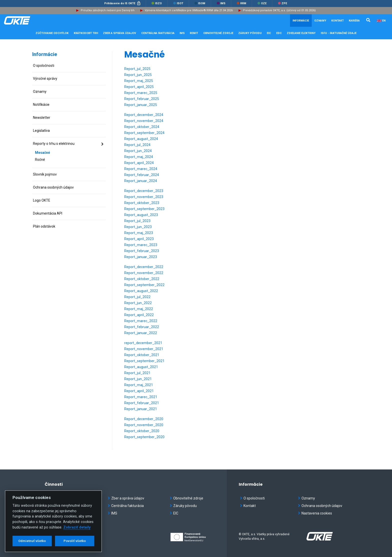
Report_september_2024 (144, 133)
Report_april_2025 (139, 87)
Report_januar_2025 (141, 105)
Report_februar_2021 (142, 403)
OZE (262, 3)
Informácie (45, 54)
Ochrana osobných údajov (320, 506)
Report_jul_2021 (137, 373)
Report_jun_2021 (138, 379)
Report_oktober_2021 (142, 355)
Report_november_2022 (144, 273)
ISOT (178, 3)
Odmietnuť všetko (32, 541)
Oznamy (320, 21)
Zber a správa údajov (126, 498)
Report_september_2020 (144, 437)
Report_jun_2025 (138, 75)
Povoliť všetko (75, 541)
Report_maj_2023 (139, 233)
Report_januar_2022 (141, 333)
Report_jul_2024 (137, 145)
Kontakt (337, 21)
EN (384, 21)
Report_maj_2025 (139, 81)
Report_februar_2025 (142, 99)
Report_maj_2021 (139, 385)
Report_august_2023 (141, 215)
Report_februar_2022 (142, 327)
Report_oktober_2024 (142, 127)
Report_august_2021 (141, 367)
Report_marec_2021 (141, 397)
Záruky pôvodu (183, 506)
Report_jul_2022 (137, 297)
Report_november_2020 (144, 425)
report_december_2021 (143, 343)
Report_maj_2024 (139, 157)
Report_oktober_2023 (142, 203)
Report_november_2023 (144, 197)
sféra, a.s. (258, 539)
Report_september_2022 (144, 285)
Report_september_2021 (144, 361)
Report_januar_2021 (141, 409)
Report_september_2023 (144, 209)
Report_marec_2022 (141, 321)
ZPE (282, 3)
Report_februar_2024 (142, 175)
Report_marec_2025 (141, 93)
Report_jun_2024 (138, 151)
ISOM (200, 3)
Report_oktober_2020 (142, 431)
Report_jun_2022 (138, 303)
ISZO (157, 3)
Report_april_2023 (139, 239)
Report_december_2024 (144, 115)
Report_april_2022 (139, 315)
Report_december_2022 (144, 267)
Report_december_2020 (144, 419)
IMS (221, 3)
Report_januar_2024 (141, 181)
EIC (269, 33)
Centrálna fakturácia (126, 506)
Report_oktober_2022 (142, 279)
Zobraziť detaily (77, 527)
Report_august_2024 (141, 139)
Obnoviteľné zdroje (186, 498)
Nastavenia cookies (315, 513)
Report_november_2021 (144, 349)
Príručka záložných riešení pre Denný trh (108, 10)
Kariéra (354, 21)
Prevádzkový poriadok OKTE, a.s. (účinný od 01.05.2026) (279, 10)
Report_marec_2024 (141, 169)
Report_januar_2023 (141, 257)
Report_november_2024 (144, 121)
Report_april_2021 (139, 391)
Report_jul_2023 (137, 221)
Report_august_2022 (141, 291)
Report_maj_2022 (139, 309)
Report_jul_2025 (137, 69)
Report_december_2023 (144, 191)
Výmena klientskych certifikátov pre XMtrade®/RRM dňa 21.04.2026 (189, 10)
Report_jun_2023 (138, 227)
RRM (241, 3)
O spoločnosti (252, 498)
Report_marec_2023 (141, 245)
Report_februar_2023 (142, 251)
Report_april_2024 (139, 163)
